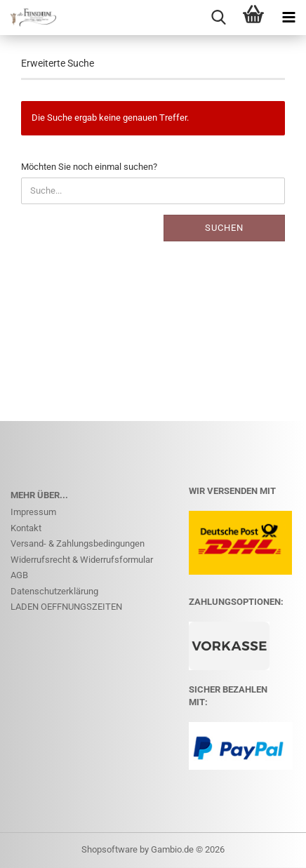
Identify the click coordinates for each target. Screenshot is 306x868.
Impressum (33, 512)
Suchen (224, 228)
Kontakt (26, 528)
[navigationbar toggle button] (288, 18)
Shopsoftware (109, 849)
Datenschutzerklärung (54, 591)
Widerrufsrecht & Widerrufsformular (82, 560)
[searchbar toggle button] (218, 18)
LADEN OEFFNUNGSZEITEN (66, 607)
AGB (19, 575)
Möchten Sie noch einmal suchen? (89, 167)
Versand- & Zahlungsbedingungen (78, 543)
